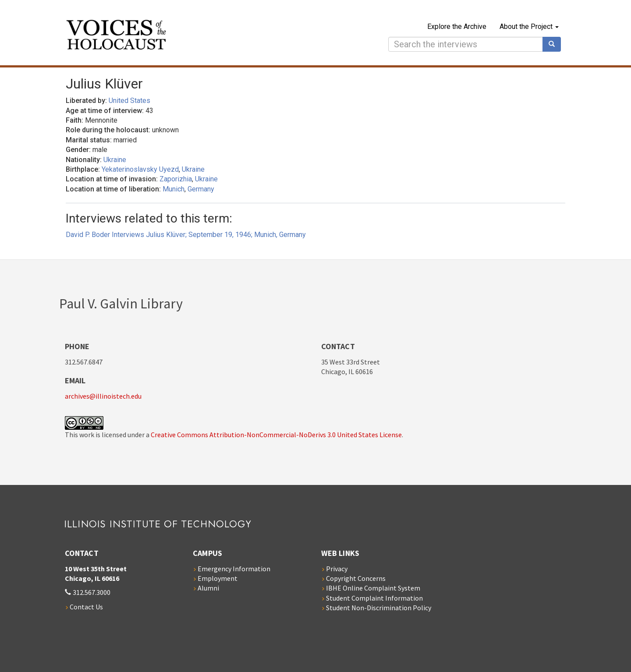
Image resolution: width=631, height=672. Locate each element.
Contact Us (86, 607)
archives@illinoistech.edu (103, 396)
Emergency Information (234, 569)
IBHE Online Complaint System (373, 588)
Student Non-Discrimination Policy (379, 608)
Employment (218, 578)
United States (129, 101)
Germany (201, 189)
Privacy (337, 569)
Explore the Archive (457, 27)
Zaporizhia (176, 179)
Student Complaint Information (374, 598)
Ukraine (115, 160)
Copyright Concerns (356, 578)
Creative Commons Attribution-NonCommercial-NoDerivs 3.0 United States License (276, 435)
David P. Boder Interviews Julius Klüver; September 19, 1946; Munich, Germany (186, 235)
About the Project (529, 27)
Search (555, 44)
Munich (174, 189)
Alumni (208, 588)
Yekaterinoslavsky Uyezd (140, 169)
